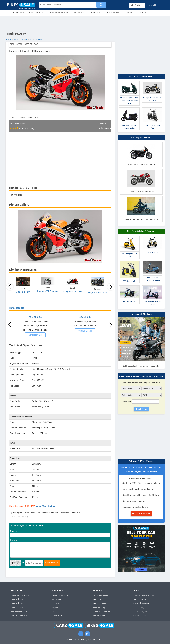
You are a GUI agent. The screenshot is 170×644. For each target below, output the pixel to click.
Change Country (140, 615)
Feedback (145, 603)
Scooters (55, 603)
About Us (137, 595)
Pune (21, 599)
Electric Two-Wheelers (61, 595)
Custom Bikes (57, 615)
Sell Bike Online (16, 13)
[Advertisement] (85, 23)
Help (135, 599)
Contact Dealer (35, 335)
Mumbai (14, 599)
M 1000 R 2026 (23, 292)
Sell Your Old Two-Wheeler (141, 461)
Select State (137, 5)
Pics (12, 44)
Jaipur (25, 612)
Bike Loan (96, 13)
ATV (53, 612)
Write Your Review (45, 506)
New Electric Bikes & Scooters (141, 231)
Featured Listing (99, 608)
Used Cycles (24, 615)
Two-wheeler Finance (101, 595)
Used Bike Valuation (59, 13)
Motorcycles (57, 599)
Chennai (14, 603)
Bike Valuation (98, 599)
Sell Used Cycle (99, 615)
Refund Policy (139, 608)
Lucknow (20, 608)
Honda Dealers (17, 308)
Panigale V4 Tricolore (48, 291)
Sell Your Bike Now (141, 514)
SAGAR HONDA (85, 317)
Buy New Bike (113, 13)
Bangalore (15, 595)
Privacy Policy (144, 612)
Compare (143, 13)
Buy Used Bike (36, 13)
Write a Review (105, 128)
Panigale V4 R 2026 (73, 292)
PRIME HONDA (35, 317)
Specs (19, 44)
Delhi (13, 608)
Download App (148, 595)
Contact (137, 603)
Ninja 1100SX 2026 (98, 293)
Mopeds (55, 608)
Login (154, 5)
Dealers (129, 13)
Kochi (22, 603)
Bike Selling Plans (100, 603)
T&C (135, 612)
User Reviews (31, 44)
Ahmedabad (16, 612)
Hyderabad (25, 595)
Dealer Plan (80, 13)
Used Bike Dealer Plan (101, 612)
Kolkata (14, 615)
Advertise (143, 599)
